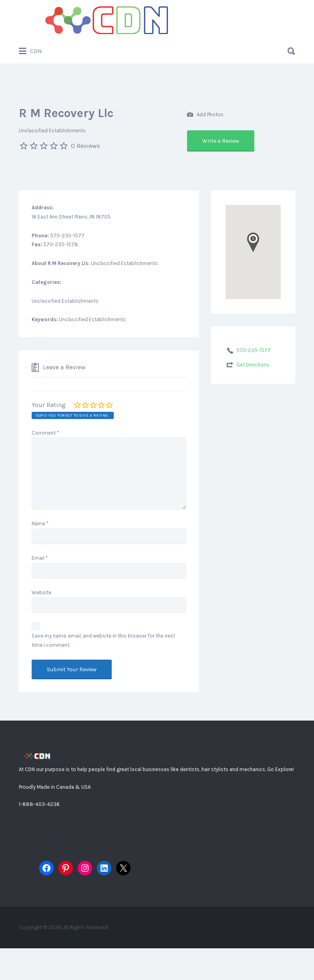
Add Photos (205, 115)
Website (41, 592)
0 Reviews (86, 146)
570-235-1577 (254, 350)
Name (40, 523)
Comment (45, 433)
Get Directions (253, 365)
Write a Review (221, 141)
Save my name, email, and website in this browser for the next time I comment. (103, 640)
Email (40, 558)
